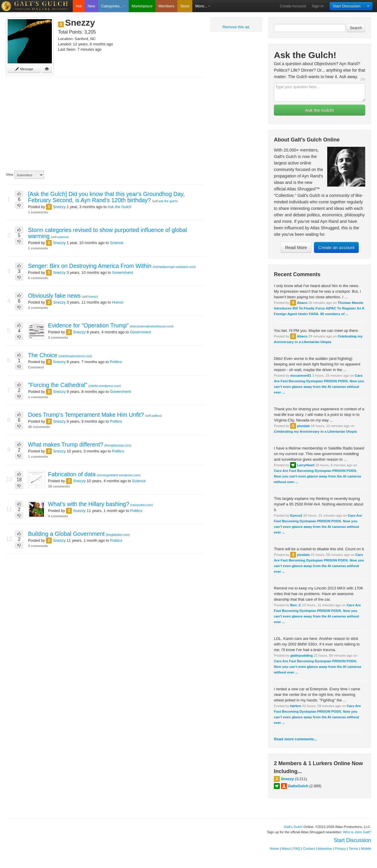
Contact (309, 848)
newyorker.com (142, 505)
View (10, 174)
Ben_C (296, 605)
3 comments (58, 337)
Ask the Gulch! (320, 110)
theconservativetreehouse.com (152, 326)
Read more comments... (296, 739)
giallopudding (301, 655)
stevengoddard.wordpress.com (119, 475)
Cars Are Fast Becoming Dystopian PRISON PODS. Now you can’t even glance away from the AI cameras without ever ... (318, 476)
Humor (118, 302)
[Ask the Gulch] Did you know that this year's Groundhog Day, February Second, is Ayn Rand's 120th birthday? (106, 197)
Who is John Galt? (357, 832)
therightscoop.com (118, 445)
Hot (79, 6)
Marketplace (142, 6)
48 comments (39, 427)
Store (185, 6)
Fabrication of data (72, 474)
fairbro (296, 706)
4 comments (58, 516)
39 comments (59, 486)
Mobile (366, 848)
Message (24, 69)
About (286, 848)
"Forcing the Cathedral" (58, 385)
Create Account (293, 6)
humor (93, 297)
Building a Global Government (66, 534)
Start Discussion (347, 6)
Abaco (302, 303)
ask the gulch (168, 201)
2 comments (38, 308)
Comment (36, 367)
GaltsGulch (298, 786)
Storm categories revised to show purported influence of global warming (108, 233)
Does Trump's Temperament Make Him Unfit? (86, 415)
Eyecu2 (296, 515)
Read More (296, 247)
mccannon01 (301, 375)
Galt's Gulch (293, 827)
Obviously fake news (54, 296)
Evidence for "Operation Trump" (88, 325)
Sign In (318, 6)
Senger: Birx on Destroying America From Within (90, 266)
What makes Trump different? (66, 444)
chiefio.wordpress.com (104, 386)
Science (117, 243)
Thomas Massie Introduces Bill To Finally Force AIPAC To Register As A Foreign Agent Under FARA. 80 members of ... (319, 308)
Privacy (340, 848)
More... (203, 6)
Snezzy (287, 779)
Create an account (337, 247)
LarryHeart (306, 465)
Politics (116, 362)
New (91, 6)
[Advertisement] (105, 124)
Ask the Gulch (119, 207)
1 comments (38, 212)
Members (166, 6)
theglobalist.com (118, 535)
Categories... (113, 6)
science (63, 237)
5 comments (38, 278)
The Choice (43, 355)
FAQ (297, 848)
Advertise (325, 848)
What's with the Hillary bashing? (89, 504)
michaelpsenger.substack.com (174, 267)
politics (156, 416)
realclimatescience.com (75, 356)
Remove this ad (236, 27)
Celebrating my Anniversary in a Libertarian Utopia (315, 431)
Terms (353, 848)
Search (356, 28)
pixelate (303, 426)
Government (123, 272)
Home (274, 848)
